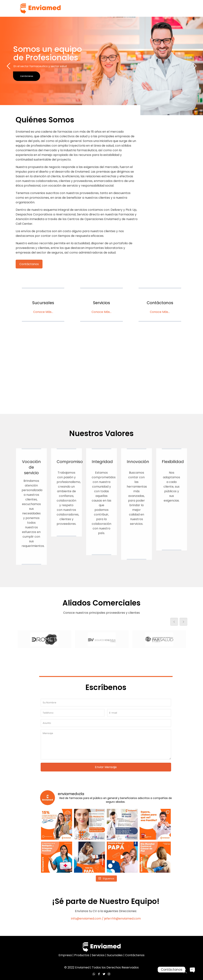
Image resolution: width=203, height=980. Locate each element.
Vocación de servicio (31, 467)
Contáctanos (160, 303)
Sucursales (43, 303)
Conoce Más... (43, 312)
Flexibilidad (173, 462)
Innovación (138, 462)
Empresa (65, 955)
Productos (82, 955)
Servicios (101, 303)
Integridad (102, 462)
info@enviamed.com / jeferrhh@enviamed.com (106, 919)
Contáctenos (135, 955)
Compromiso (70, 462)
